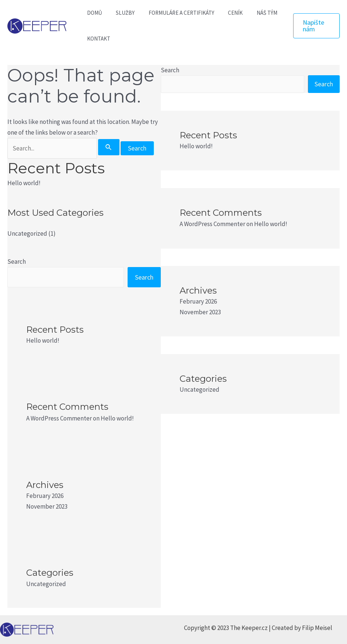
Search (17, 262)
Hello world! (24, 183)
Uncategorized (27, 233)
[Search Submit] (109, 147)
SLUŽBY (121, 13)
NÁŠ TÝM (254, 13)
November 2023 (47, 506)
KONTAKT (97, 39)
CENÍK (226, 13)
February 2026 (45, 496)
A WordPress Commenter (59, 418)
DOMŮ (93, 13)
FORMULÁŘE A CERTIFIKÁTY (174, 13)
